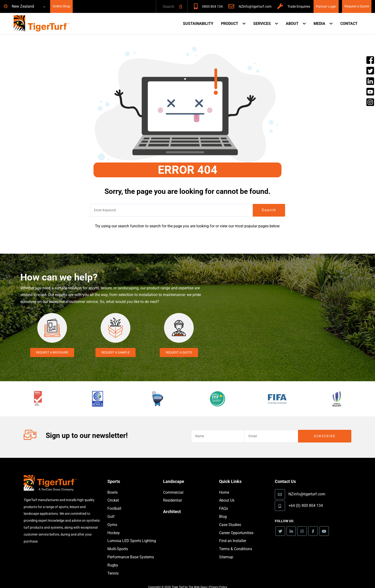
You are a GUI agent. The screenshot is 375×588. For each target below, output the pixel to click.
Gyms (112, 518)
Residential (172, 493)
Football (114, 501)
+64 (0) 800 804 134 (306, 498)
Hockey (114, 526)
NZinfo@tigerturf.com (255, 7)
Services (262, 24)
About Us (227, 493)
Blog (223, 510)
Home (224, 485)
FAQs (223, 501)
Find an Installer (233, 534)
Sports (114, 474)
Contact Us (287, 474)
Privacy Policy (218, 580)
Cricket (113, 493)
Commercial (173, 485)
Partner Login (326, 7)
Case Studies (230, 518)
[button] (181, 7)
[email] (271, 429)
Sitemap (226, 550)
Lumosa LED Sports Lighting (132, 534)
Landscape (175, 474)
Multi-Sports (118, 542)
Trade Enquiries (299, 7)
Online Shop (61, 6)
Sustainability (198, 24)
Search (269, 210)
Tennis (113, 566)
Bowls (113, 485)
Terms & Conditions (236, 542)
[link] (281, 524)
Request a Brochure (52, 353)
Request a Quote (357, 6)
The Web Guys (198, 580)
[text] (167, 7)
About (292, 24)
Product (230, 24)
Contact (349, 24)
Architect (173, 504)
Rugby (113, 558)
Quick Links (232, 474)
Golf (111, 510)
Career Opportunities (236, 526)
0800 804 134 (212, 7)
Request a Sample (115, 353)
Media (319, 24)
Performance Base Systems (131, 550)
